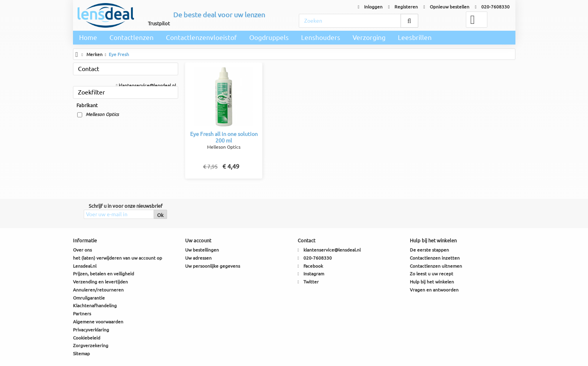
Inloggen (370, 7)
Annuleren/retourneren (98, 290)
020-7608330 (492, 7)
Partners (82, 314)
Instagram (314, 274)
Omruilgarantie (89, 298)
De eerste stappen (429, 250)
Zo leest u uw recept (431, 274)
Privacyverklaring (91, 330)
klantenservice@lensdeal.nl (146, 85)
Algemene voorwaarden (98, 322)
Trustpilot (159, 23)
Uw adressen (198, 258)
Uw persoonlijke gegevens (213, 266)
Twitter (311, 282)
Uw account (198, 240)
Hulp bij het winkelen (432, 282)
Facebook (313, 266)
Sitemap (81, 354)
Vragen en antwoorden (434, 290)
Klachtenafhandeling (95, 306)
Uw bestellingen (202, 250)
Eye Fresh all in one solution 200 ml (224, 137)
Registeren (403, 7)
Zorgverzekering (91, 345)
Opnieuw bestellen (446, 7)
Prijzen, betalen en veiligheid (104, 274)
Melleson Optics (102, 114)
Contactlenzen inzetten (435, 258)
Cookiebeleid (87, 338)
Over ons (82, 250)
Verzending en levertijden (100, 282)
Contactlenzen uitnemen (436, 266)
